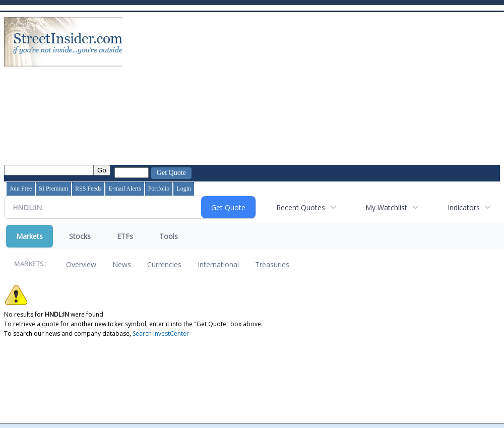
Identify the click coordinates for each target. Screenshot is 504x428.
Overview (81, 264)
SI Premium (53, 189)
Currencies (164, 264)
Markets (29, 236)
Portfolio (159, 189)
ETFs (125, 236)
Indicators (464, 207)
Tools (169, 236)
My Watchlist (386, 207)
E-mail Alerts (124, 189)
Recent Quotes (301, 207)
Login (184, 189)
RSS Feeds (88, 189)
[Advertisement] (284, 90)
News (122, 264)
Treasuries (272, 264)
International (218, 264)
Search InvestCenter (161, 333)
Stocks (80, 236)
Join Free (21, 189)
